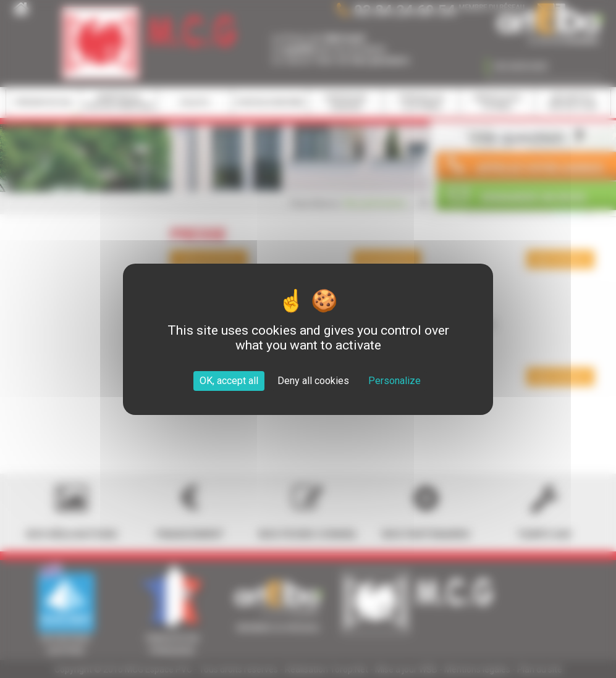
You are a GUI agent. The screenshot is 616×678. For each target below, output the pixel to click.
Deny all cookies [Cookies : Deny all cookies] (313, 381)
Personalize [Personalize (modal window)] (394, 381)
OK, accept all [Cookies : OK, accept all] (229, 381)
